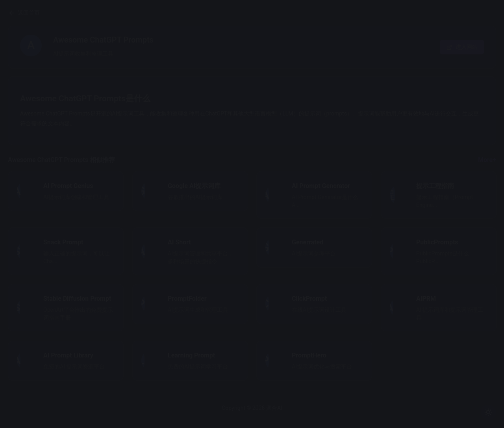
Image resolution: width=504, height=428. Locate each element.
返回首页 (110, 13)
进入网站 (462, 47)
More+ (487, 160)
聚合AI (318, 408)
